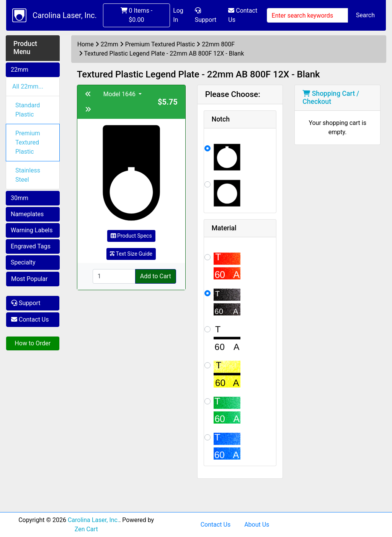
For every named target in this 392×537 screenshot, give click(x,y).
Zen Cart (86, 529)
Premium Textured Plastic (28, 142)
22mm (20, 70)
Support (206, 15)
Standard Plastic (28, 110)
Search (365, 15)
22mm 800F (218, 44)
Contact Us (243, 15)
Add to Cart (156, 276)
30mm (20, 198)
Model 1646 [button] (120, 94)
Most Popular (29, 279)
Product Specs (131, 236)
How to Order (33, 343)
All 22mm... (28, 86)
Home (86, 44)
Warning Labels (32, 230)
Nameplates (27, 214)
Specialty (23, 262)
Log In (178, 15)
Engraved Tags (31, 246)
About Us (257, 525)
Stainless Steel (28, 175)
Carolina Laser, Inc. (65, 15)
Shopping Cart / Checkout (331, 98)
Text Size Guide (131, 254)
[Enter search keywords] (307, 15)
